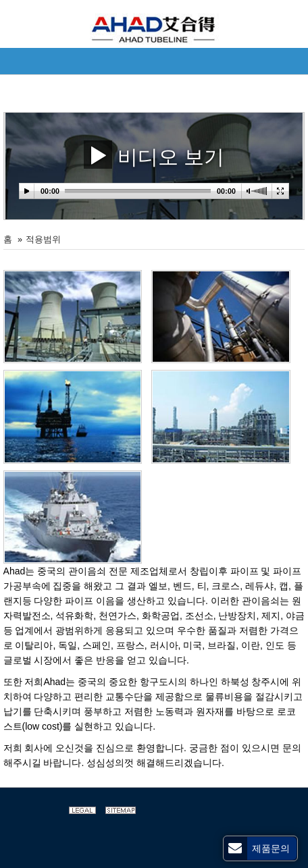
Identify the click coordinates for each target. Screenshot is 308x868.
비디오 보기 (154, 154)
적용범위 (43, 240)
